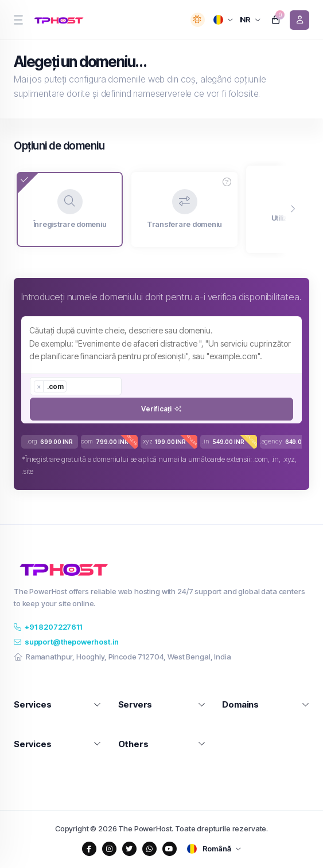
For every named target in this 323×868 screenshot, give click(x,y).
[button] (227, 182)
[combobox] (76, 386)
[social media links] (89, 849)
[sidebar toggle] (18, 20)
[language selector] (223, 20)
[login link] (299, 20)
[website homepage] (61, 20)
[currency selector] (250, 20)
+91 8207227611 (48, 627)
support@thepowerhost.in (66, 642)
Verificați (161, 409)
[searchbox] (75, 386)
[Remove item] (39, 386)
